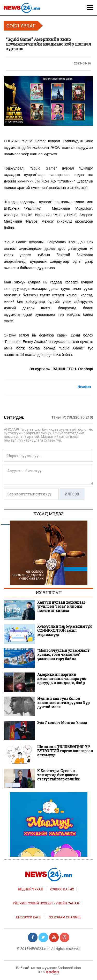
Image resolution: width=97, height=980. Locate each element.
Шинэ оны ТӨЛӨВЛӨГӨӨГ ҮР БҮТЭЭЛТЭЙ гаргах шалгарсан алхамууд (65, 751)
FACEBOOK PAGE (29, 917)
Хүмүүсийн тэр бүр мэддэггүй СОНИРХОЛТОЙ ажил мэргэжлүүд (65, 631)
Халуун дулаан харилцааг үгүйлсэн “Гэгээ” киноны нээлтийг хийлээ (61, 606)
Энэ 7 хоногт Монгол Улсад (62, 723)
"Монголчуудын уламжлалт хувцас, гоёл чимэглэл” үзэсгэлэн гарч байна (63, 655)
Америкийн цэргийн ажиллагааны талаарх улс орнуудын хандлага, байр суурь (62, 679)
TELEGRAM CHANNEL (65, 917)
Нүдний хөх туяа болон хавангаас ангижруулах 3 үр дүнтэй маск (63, 703)
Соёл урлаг (21, 26)
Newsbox (84, 387)
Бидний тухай (31, 889)
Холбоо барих (62, 889)
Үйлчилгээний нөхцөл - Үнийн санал (46, 903)
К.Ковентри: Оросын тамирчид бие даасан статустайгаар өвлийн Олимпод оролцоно (58, 775)
